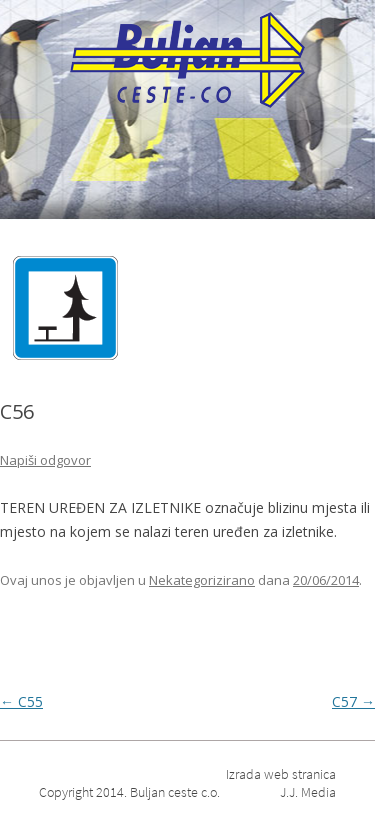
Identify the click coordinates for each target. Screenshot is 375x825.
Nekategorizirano (202, 580)
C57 (353, 701)
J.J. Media (308, 792)
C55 (21, 701)
